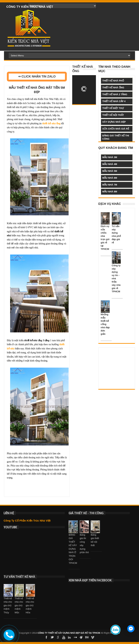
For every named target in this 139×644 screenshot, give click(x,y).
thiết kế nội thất (113, 115)
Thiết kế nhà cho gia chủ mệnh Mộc (19, 605)
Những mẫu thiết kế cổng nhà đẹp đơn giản (105, 324)
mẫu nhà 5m (110, 171)
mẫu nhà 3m (110, 157)
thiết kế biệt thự (113, 108)
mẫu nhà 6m (110, 178)
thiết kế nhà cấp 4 (114, 101)
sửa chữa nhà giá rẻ (116, 129)
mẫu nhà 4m (110, 164)
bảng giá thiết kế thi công (116, 137)
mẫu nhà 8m (110, 192)
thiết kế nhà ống (113, 88)
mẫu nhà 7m (110, 185)
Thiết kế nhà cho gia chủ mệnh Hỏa (30, 605)
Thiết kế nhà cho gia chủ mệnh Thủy (8, 605)
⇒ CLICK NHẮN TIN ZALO (37, 77)
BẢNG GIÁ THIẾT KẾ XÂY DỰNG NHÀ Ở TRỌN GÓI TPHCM (73, 549)
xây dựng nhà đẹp (114, 122)
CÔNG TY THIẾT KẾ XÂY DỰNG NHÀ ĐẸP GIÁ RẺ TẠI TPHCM (69, 633)
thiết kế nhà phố (113, 81)
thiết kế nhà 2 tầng (115, 94)
